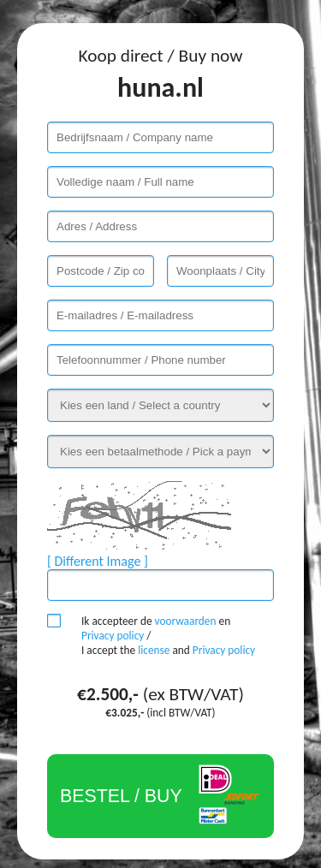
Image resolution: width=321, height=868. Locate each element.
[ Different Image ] (98, 561)
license (154, 650)
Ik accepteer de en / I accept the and (168, 636)
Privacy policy (113, 636)
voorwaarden (186, 621)
